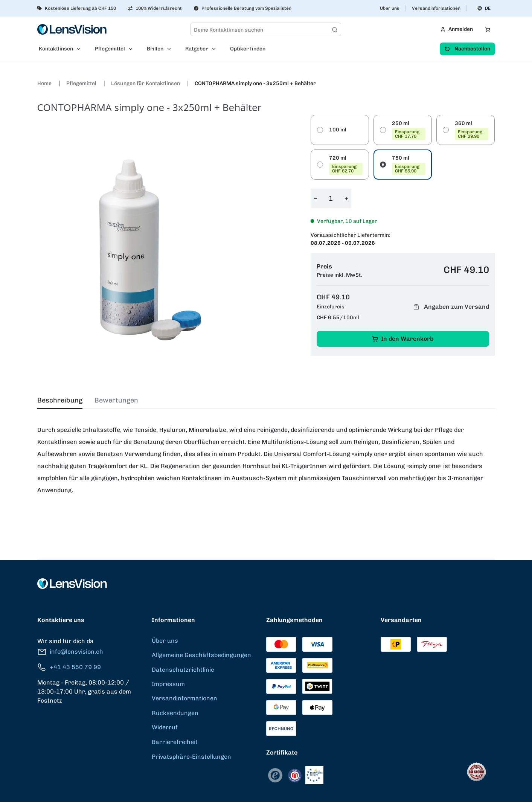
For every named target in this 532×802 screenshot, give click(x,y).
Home (45, 83)
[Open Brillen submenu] (171, 49)
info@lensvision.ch (70, 652)
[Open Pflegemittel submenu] (133, 49)
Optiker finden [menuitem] (248, 49)
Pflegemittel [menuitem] (110, 49)
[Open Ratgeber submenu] (216, 49)
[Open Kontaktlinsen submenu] (81, 49)
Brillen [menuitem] (155, 49)
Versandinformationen (436, 8)
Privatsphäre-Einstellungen (191, 757)
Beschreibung (60, 400)
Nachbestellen (467, 49)
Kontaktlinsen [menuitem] (56, 49)
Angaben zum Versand (450, 307)
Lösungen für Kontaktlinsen (146, 83)
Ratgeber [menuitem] (197, 49)
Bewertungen (116, 400)
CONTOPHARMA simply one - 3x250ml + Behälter (255, 83)
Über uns (390, 8)
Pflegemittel (82, 83)
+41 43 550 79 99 (69, 667)
